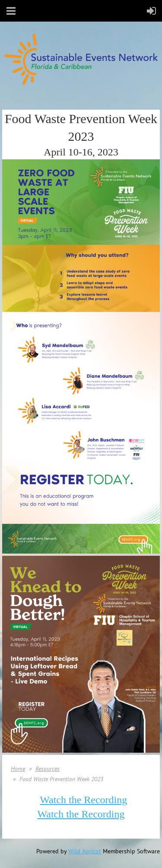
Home (18, 769)
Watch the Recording (83, 800)
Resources (48, 769)
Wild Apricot (85, 851)
